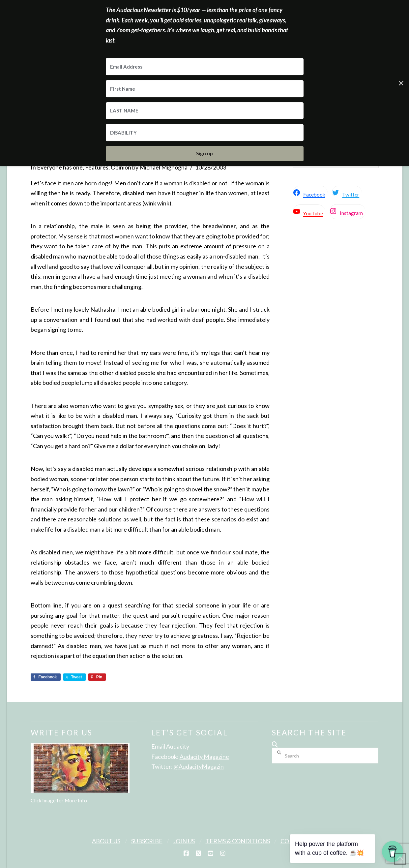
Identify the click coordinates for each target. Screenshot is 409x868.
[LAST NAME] (205, 111)
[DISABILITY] (205, 133)
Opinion (121, 167)
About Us (106, 841)
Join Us (184, 841)
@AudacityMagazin (199, 766)
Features (97, 167)
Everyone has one (60, 167)
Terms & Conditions (238, 841)
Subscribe (147, 841)
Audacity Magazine (204, 757)
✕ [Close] (401, 83)
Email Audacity (170, 746)
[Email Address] (205, 67)
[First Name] (205, 89)
